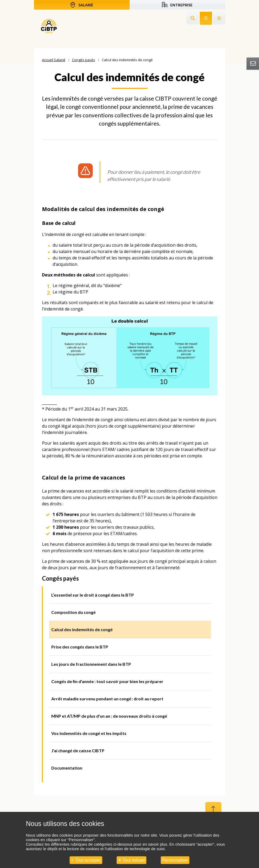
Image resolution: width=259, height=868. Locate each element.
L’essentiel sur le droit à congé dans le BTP (93, 595)
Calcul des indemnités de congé (82, 629)
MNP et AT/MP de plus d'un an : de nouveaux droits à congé (109, 716)
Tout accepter (86, 860)
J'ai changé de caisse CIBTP (78, 751)
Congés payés (84, 60)
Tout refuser (131, 860)
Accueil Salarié (54, 60)
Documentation (67, 768)
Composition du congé (73, 612)
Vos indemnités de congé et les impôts (89, 733)
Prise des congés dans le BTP (80, 647)
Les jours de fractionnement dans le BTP (91, 664)
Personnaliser (175, 860)
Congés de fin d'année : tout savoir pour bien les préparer (107, 681)
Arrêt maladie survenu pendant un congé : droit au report (107, 699)
